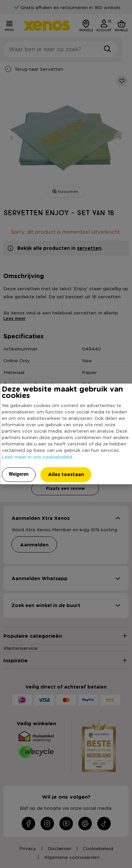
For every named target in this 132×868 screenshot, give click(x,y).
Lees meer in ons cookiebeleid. (37, 457)
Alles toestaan (66, 474)
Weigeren (19, 474)
